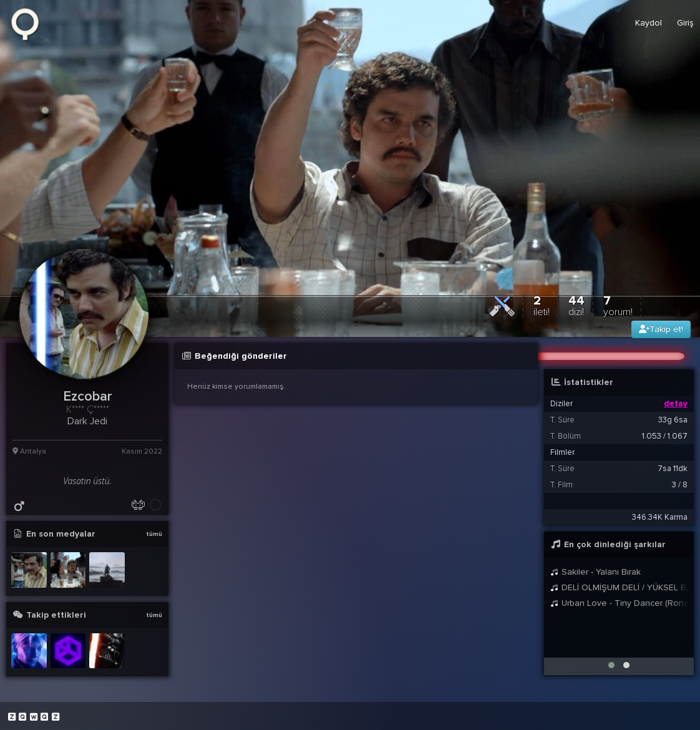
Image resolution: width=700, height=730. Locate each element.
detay (676, 404)
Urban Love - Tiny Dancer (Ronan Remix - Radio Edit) (619, 603)
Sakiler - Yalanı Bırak (595, 572)
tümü (154, 534)
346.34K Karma (660, 517)
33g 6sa (673, 420)
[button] (611, 665)
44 (576, 305)
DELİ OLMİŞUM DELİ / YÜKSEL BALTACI (619, 587)
